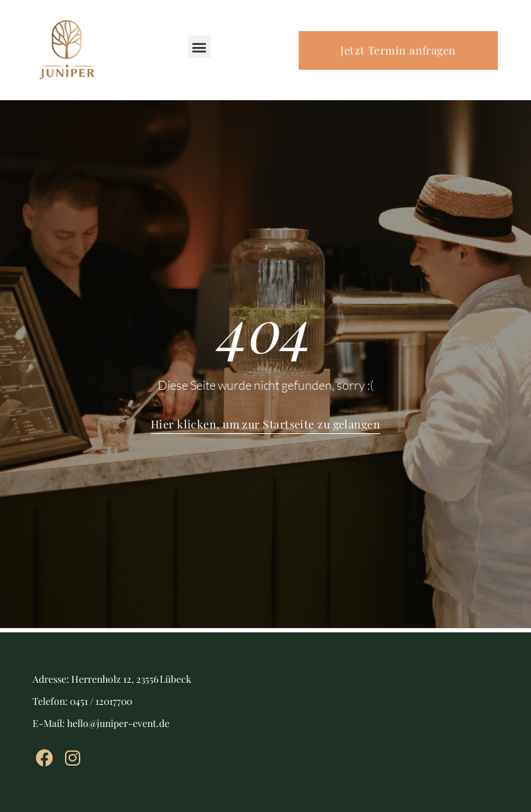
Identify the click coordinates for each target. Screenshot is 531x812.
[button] (199, 47)
